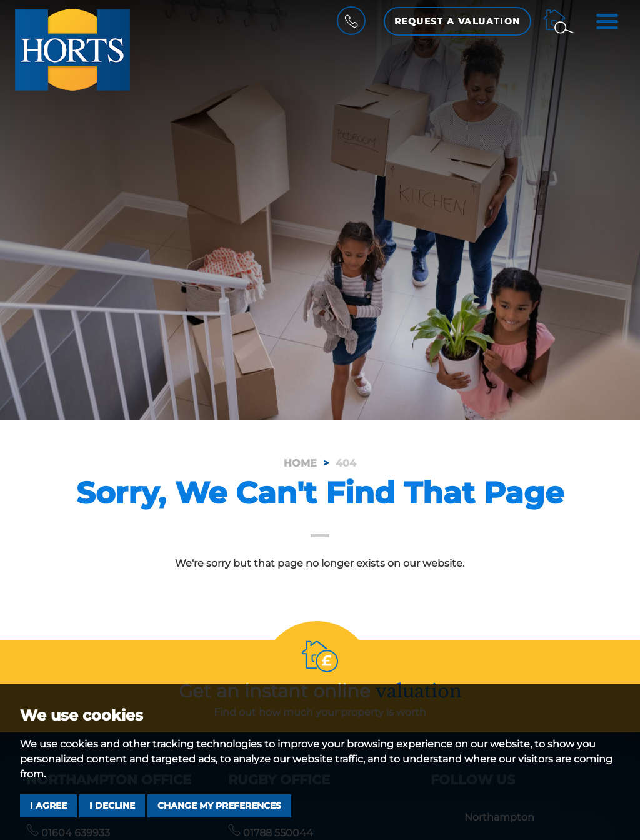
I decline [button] (112, 806)
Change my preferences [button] (219, 806)
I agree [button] (48, 806)
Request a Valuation (457, 21)
